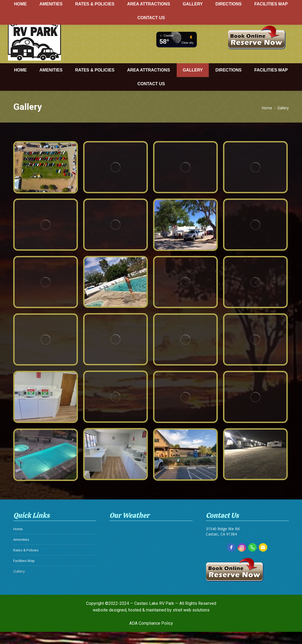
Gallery (19, 582)
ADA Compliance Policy (151, 625)
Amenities (21, 550)
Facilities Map (24, 571)
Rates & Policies (26, 561)
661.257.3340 (211, 17)
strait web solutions (191, 612)
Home (18, 539)
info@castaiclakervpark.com (266, 17)
